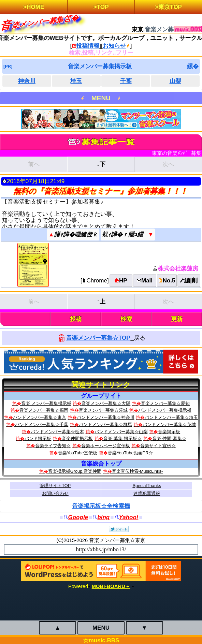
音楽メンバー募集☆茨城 (103, 410)
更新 (177, 319)
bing (103, 517)
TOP (103, 7)
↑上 (101, 302)
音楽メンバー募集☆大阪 (106, 403)
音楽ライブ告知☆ (53, 446)
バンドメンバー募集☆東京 (40, 417)
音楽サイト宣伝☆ (158, 446)
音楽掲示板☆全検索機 (101, 506)
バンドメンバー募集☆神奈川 (106, 417)
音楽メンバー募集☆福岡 (44, 410)
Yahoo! (129, 517)
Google (78, 517)
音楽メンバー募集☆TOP (98, 338)
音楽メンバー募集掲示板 (100, 66)
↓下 (101, 164)
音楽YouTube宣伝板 (78, 453)
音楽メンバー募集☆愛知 (165, 403)
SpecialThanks (147, 486)
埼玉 (76, 81)
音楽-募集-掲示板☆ (123, 438)
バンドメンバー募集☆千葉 (42, 425)
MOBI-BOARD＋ (111, 586)
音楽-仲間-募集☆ (169, 438)
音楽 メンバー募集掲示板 (46, 403)
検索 (126, 319)
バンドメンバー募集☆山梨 (121, 432)
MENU (101, 98)
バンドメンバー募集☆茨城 (169, 425)
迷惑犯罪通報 (147, 493)
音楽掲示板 (169, 432)
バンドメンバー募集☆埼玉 (171, 417)
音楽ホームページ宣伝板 (106, 446)
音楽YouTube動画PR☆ (131, 453)
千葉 (126, 81)
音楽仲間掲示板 (77, 438)
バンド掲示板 (38, 438)
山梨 (175, 81)
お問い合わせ (55, 493)
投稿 (76, 319)
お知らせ (114, 46)
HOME (35, 7)
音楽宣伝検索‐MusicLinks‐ (138, 471)
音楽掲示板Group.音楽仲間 (75, 471)
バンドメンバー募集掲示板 (165, 410)
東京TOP (170, 7)
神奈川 (27, 81)
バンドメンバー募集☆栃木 (57, 432)
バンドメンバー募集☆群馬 (105, 425)
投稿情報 (88, 46)
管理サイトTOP (55, 486)
